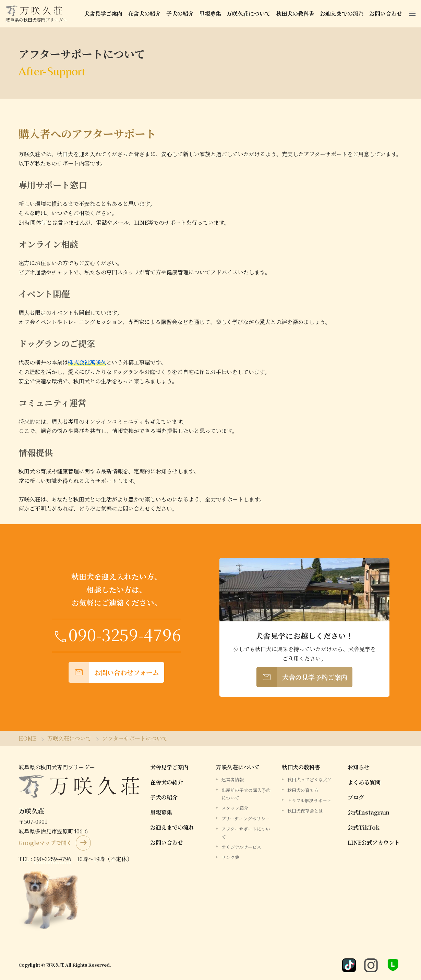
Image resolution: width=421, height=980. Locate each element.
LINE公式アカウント (374, 842)
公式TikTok (364, 827)
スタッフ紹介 (235, 808)
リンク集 (230, 857)
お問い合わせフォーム (114, 672)
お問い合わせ (387, 14)
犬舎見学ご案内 (104, 14)
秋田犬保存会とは (305, 811)
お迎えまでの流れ (343, 14)
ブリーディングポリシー (246, 818)
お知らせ (359, 767)
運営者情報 (233, 779)
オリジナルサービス (241, 847)
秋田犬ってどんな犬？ (310, 779)
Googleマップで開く (45, 842)
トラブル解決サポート (309, 800)
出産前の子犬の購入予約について (246, 793)
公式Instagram (369, 812)
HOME (27, 738)
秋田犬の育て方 (303, 790)
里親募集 (211, 14)
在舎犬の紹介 (145, 14)
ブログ (356, 797)
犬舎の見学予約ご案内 (302, 677)
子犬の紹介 (181, 14)
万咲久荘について (250, 14)
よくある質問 (364, 782)
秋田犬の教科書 (296, 14)
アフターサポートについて (135, 738)
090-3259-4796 (52, 859)
